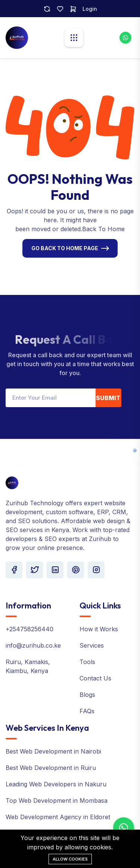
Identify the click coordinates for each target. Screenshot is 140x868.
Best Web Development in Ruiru (51, 768)
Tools (87, 662)
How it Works (99, 629)
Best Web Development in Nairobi (53, 751)
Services (92, 645)
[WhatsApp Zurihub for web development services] (125, 38)
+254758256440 (29, 629)
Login (90, 9)
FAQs (87, 711)
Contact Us (95, 678)
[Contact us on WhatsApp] (124, 828)
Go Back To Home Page (65, 248)
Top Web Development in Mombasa (57, 801)
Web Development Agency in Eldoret (58, 817)
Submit (108, 398)
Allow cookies (70, 859)
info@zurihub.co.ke (33, 645)
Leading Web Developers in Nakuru (56, 784)
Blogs (87, 695)
